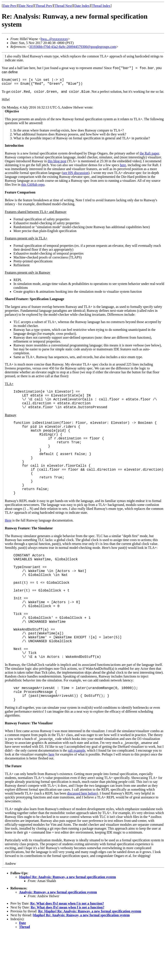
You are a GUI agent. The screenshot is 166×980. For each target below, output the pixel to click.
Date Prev (10, 6)
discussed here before (82, 841)
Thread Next (63, 6)
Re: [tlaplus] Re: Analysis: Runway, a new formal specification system (89, 959)
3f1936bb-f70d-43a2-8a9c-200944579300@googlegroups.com (73, 47)
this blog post (57, 161)
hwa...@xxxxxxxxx (54, 39)
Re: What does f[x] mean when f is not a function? (67, 951)
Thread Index (101, 6)
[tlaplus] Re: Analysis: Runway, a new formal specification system (67, 925)
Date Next (26, 6)
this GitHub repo (33, 184)
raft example (77, 798)
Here (8, 541)
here (123, 165)
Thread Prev (44, 6)
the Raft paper (149, 153)
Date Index (82, 6)
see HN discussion (76, 173)
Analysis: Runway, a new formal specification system (58, 940)
